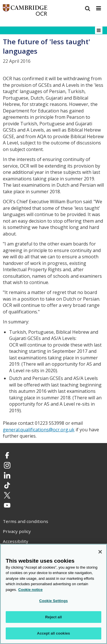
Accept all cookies (54, 633)
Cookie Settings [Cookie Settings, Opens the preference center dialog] (53, 601)
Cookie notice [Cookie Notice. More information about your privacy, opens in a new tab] (30, 590)
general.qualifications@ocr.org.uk (39, 430)
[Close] (100, 552)
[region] (53, 594)
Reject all (53, 617)
